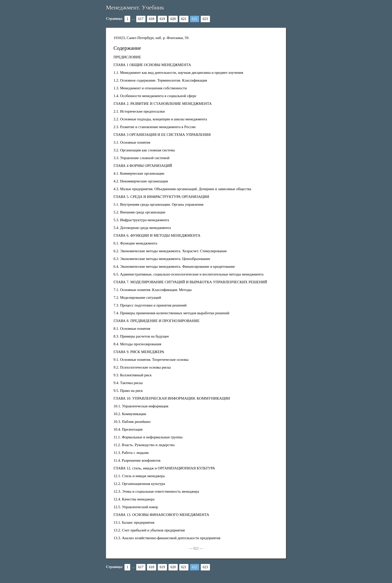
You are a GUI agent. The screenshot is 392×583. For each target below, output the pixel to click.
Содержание (127, 48)
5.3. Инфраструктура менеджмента (141, 220)
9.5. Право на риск (128, 391)
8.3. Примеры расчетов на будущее (141, 336)
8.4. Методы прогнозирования (137, 344)
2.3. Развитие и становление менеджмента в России (154, 127)
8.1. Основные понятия (132, 329)
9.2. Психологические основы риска (142, 367)
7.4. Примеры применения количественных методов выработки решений (171, 313)
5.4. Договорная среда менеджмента (142, 228)
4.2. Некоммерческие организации (141, 181)
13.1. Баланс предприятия (134, 522)
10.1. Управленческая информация (141, 406)
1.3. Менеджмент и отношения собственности (150, 88)
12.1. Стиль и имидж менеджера (139, 476)
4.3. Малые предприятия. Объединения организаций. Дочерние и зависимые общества (182, 189)
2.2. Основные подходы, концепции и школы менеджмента (160, 119)
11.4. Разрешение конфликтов (137, 460)
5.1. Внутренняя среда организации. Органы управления (158, 204)
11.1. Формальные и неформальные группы (148, 437)
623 (205, 19)
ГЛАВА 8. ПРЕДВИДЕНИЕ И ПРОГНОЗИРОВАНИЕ (156, 321)
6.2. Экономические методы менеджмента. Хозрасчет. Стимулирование (170, 251)
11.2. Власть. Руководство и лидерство (144, 445)
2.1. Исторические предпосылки (139, 111)
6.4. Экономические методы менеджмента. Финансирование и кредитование (174, 266)
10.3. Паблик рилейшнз (132, 422)
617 (141, 19)
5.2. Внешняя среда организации (139, 212)
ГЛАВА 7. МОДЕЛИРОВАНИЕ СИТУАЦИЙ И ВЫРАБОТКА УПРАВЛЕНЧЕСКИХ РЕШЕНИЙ (190, 282)
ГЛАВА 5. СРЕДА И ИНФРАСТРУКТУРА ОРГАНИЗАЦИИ (161, 197)
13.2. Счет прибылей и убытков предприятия (149, 530)
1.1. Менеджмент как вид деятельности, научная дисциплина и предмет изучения (178, 73)
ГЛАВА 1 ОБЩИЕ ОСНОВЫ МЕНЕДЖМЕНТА (152, 65)
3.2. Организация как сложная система (144, 150)
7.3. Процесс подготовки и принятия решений (150, 305)
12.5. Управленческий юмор (136, 507)
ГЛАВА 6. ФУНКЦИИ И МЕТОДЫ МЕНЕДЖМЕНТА (157, 235)
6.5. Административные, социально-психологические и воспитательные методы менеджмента (188, 274)
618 (152, 19)
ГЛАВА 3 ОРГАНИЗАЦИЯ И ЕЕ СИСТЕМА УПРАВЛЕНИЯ (162, 135)
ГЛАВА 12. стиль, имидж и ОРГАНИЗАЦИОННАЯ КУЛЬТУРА (164, 468)
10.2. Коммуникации (130, 414)
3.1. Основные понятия (132, 142)
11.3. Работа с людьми (131, 453)
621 (184, 19)
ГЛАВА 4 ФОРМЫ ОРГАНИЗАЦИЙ (143, 166)
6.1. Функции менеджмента (135, 243)
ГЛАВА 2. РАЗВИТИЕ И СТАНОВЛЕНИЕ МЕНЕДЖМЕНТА (163, 104)
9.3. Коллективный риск (133, 375)
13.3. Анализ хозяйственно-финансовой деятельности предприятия (167, 538)
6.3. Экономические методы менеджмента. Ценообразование (162, 259)
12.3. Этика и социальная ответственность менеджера (156, 491)
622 (195, 19)
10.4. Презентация (128, 429)
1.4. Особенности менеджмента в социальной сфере (155, 96)
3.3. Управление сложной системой (141, 158)
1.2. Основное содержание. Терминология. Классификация (160, 80)
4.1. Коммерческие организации (139, 173)
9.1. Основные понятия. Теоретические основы (151, 360)
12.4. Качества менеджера (134, 499)
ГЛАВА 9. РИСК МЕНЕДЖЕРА (139, 352)
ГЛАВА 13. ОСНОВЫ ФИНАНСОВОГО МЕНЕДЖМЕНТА (161, 515)
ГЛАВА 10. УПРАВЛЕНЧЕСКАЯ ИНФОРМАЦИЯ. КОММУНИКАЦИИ (172, 398)
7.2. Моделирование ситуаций (137, 298)
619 (162, 19)
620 (173, 19)
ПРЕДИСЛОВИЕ (127, 57)
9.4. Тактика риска (128, 383)
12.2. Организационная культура (139, 484)
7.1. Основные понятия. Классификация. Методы (153, 290)
